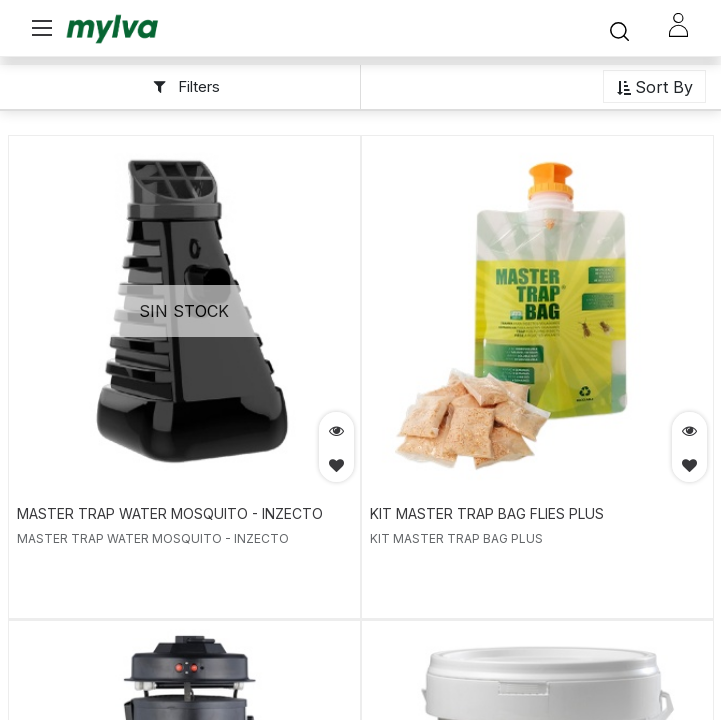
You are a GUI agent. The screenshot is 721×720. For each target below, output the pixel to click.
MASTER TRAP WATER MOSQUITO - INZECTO (170, 513)
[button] (654, 87)
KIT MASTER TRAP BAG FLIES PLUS (487, 513)
